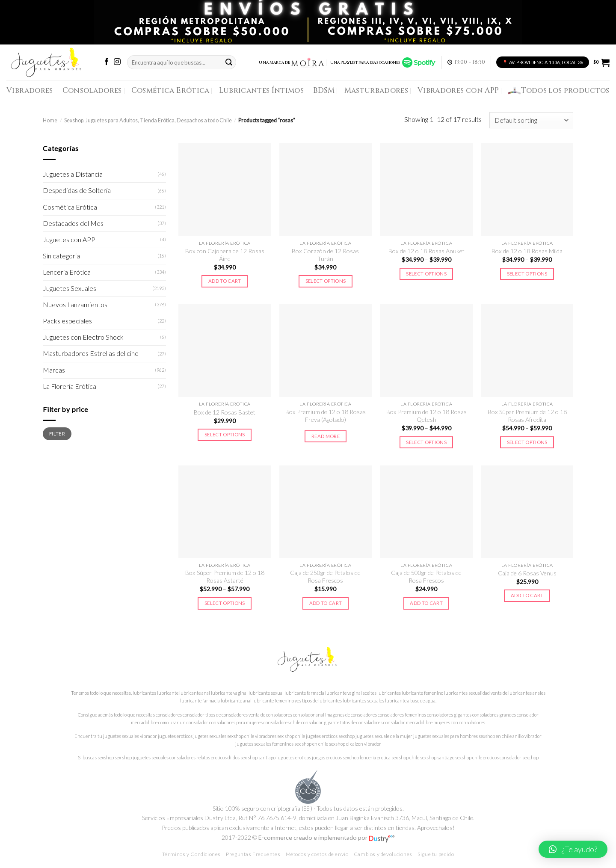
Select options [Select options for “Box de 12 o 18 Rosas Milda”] (527, 274)
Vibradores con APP (458, 90)
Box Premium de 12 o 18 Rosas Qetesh (426, 416)
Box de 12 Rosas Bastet (225, 412)
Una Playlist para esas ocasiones (383, 62)
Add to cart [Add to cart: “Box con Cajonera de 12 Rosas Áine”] (225, 281)
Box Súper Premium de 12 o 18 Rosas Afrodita (527, 416)
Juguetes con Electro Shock (83, 337)
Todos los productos (559, 91)
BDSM (324, 90)
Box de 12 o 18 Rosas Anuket (426, 251)
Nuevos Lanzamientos (75, 305)
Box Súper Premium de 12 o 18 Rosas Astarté (225, 576)
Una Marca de (292, 62)
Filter (57, 433)
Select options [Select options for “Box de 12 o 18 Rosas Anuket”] (426, 274)
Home (50, 120)
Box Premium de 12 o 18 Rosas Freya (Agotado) (326, 416)
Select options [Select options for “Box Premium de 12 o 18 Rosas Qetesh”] (426, 442)
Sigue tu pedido (436, 854)
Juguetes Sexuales (70, 288)
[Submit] (229, 62)
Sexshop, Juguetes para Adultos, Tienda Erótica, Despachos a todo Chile (148, 120)
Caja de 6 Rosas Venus (527, 573)
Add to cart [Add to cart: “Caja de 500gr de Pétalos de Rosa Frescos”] (426, 603)
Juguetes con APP (69, 240)
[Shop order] (531, 120)
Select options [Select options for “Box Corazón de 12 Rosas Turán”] (326, 281)
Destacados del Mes (73, 223)
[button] (573, 849)
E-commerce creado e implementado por (326, 837)
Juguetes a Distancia (73, 174)
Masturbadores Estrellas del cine (91, 353)
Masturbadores (376, 90)
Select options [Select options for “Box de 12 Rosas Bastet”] (225, 434)
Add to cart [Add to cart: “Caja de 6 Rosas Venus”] (527, 595)
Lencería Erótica (67, 272)
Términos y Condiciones (191, 854)
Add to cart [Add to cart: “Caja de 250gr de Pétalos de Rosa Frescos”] (326, 603)
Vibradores (30, 90)
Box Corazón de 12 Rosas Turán (325, 255)
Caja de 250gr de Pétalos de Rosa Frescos (325, 576)
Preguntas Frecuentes (253, 854)
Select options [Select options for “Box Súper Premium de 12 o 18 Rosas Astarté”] (225, 603)
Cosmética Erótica (170, 90)
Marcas (54, 370)
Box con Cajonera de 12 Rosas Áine (225, 255)
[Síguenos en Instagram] (117, 62)
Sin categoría (61, 256)
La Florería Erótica (70, 386)
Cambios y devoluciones (383, 854)
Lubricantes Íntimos (262, 90)
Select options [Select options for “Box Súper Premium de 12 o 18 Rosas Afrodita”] (527, 442)
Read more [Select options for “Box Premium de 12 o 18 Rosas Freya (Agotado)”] (326, 436)
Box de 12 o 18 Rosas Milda (527, 251)
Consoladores (92, 90)
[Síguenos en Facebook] (107, 62)
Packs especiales (67, 321)
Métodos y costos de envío (317, 854)
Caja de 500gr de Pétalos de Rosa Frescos (426, 576)
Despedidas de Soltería (77, 190)
